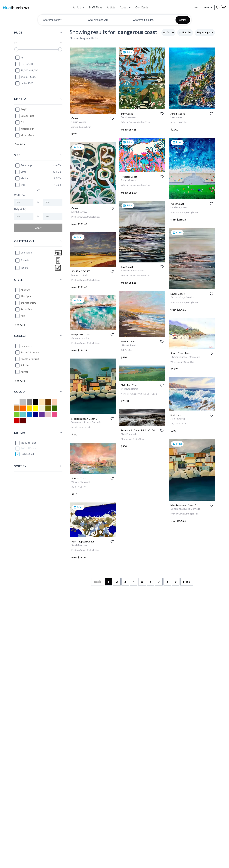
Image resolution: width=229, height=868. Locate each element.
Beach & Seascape (30, 352)
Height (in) (20, 209)
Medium (22, 178)
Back (98, 582)
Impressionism (28, 303)
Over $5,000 (25, 64)
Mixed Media (27, 135)
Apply (38, 228)
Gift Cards (142, 7)
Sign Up (208, 7)
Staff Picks (96, 7)
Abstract (25, 290)
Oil (22, 122)
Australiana (26, 309)
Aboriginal (26, 296)
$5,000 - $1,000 (26, 70)
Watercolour (27, 129)
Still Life (25, 365)
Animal (24, 372)
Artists (111, 7)
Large (21, 172)
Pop (23, 316)
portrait (22, 260)
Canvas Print (27, 116)
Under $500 (24, 83)
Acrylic (24, 109)
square (21, 268)
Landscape (26, 346)
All (19, 58)
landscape (23, 253)
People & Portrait (30, 359)
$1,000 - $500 (25, 77)
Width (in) (20, 195)
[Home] (16, 7)
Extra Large (24, 165)
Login (195, 7)
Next (187, 582)
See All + (20, 144)
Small (21, 185)
